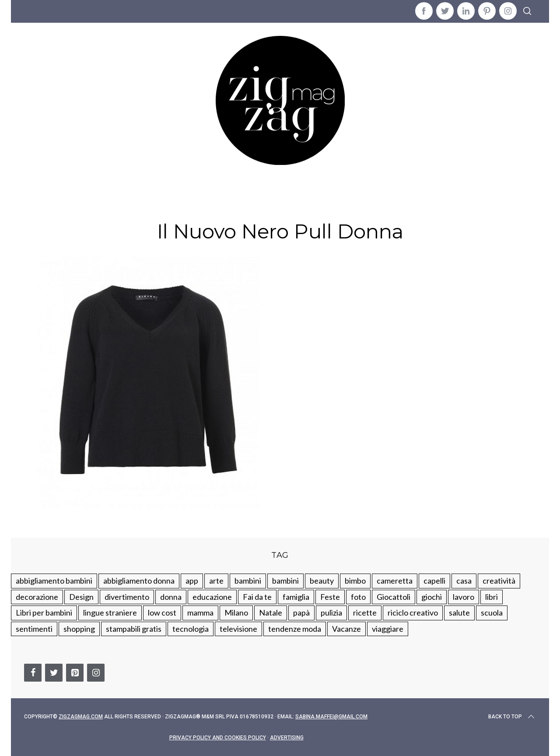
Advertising (287, 738)
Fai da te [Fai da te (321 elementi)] (257, 597)
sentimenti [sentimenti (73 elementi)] (34, 629)
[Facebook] (33, 673)
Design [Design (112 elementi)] (81, 597)
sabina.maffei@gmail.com (331, 717)
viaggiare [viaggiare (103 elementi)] (388, 629)
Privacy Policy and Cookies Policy (218, 738)
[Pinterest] (75, 673)
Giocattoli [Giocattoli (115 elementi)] (394, 597)
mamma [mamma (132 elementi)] (200, 612)
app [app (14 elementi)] (192, 581)
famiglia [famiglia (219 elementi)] (296, 597)
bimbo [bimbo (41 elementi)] (355, 581)
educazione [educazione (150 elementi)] (212, 597)
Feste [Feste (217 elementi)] (330, 597)
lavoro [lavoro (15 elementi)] (464, 597)
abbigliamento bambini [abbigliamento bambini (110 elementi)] (54, 581)
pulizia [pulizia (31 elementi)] (331, 612)
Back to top (512, 717)
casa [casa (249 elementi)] (464, 581)
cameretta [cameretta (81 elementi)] (395, 581)
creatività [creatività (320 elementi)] (499, 581)
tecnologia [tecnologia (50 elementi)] (191, 629)
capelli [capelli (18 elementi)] (434, 581)
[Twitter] (54, 673)
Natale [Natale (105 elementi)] (271, 612)
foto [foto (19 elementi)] (358, 597)
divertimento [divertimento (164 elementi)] (127, 597)
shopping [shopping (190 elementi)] (79, 629)
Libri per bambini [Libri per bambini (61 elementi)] (44, 612)
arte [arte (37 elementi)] (216, 581)
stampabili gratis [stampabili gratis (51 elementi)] (134, 629)
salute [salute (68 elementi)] (459, 612)
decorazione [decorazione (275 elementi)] (37, 597)
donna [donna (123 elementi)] (171, 597)
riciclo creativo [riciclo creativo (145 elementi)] (413, 612)
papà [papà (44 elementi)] (301, 612)
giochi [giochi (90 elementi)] (432, 597)
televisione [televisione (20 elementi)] (238, 629)
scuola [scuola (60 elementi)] (492, 612)
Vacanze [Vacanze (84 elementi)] (346, 629)
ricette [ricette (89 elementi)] (365, 612)
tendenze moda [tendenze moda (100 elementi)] (295, 629)
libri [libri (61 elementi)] (492, 597)
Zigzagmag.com (81, 717)
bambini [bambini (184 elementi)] (285, 581)
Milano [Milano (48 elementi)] (236, 612)
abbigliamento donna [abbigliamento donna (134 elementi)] (139, 581)
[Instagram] (96, 673)
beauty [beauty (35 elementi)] (322, 581)
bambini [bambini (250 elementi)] (248, 581)
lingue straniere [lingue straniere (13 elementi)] (110, 612)
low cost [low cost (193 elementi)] (162, 612)
